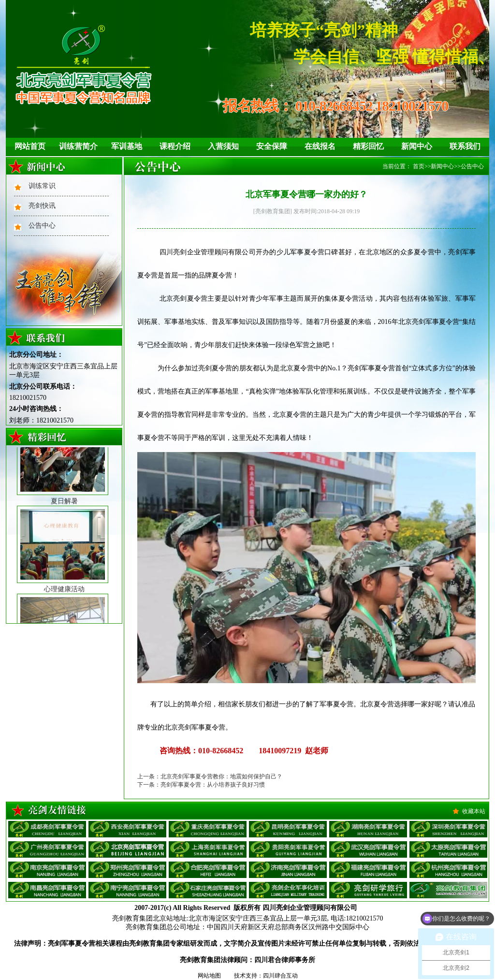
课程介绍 (175, 146)
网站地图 (209, 976)
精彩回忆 (368, 146)
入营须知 (223, 146)
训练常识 (42, 186)
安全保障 (272, 146)
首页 (419, 166)
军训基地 (127, 146)
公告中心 (42, 226)
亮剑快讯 (42, 206)
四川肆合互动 (280, 976)
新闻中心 (417, 146)
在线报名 (320, 146)
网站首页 (30, 146)
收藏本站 (474, 811)
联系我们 (465, 146)
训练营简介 (78, 146)
